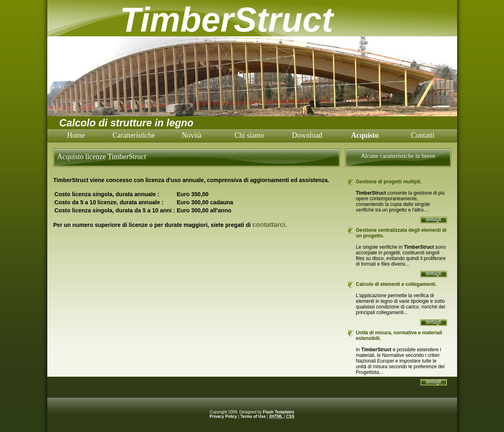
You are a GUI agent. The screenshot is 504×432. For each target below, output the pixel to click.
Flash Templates (279, 412)
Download (307, 135)
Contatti (423, 135)
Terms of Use (253, 416)
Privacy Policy (224, 416)
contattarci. (270, 225)
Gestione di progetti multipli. (389, 182)
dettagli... (435, 220)
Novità (191, 135)
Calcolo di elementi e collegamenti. (396, 284)
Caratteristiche (134, 135)
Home (76, 135)
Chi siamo (249, 135)
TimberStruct (227, 20)
